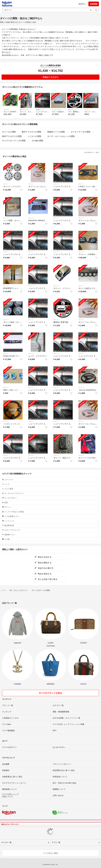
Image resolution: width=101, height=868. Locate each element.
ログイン (82, 4)
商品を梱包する (43, 563)
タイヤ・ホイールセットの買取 (61, 136)
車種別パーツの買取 (56, 132)
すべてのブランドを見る (50, 693)
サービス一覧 (6, 842)
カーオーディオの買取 (81, 132)
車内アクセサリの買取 (31, 132)
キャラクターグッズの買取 (14, 141)
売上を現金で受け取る (46, 579)
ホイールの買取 (9, 132)
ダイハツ (6, 184)
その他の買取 (37, 141)
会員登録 (94, 4)
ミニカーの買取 (34, 136)
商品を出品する (43, 557)
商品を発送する (43, 574)
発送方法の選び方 (44, 568)
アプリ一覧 (56, 842)
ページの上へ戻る (50, 853)
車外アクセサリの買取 (12, 136)
